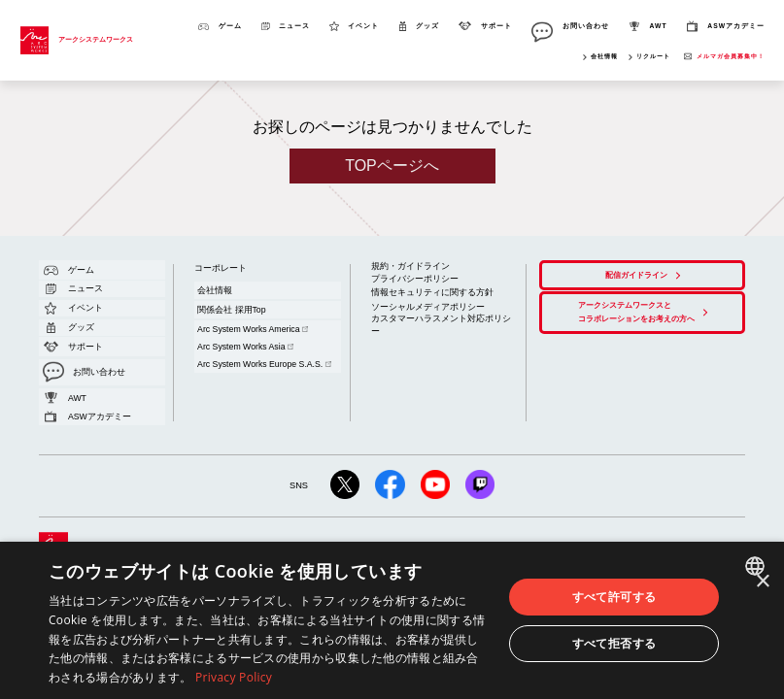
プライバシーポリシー (405, 271)
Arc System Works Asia (232, 312)
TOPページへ (392, 166)
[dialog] (392, 620)
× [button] (762, 582)
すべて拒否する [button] (614, 643)
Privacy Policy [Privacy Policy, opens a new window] (234, 677)
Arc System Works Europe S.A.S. (247, 320)
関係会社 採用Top (221, 294)
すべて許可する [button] (614, 597)
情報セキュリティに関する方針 (419, 281)
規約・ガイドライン (402, 263)
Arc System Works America (238, 304)
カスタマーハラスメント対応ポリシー (429, 299)
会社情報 (604, 56)
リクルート (653, 56)
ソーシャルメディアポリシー (415, 291)
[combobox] (757, 566)
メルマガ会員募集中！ (731, 56)
